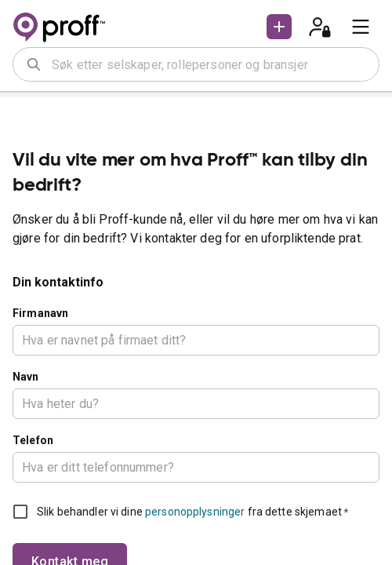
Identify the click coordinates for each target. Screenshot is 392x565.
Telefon (33, 440)
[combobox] (210, 64)
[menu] (361, 27)
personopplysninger (195, 512)
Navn (26, 377)
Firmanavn (40, 313)
